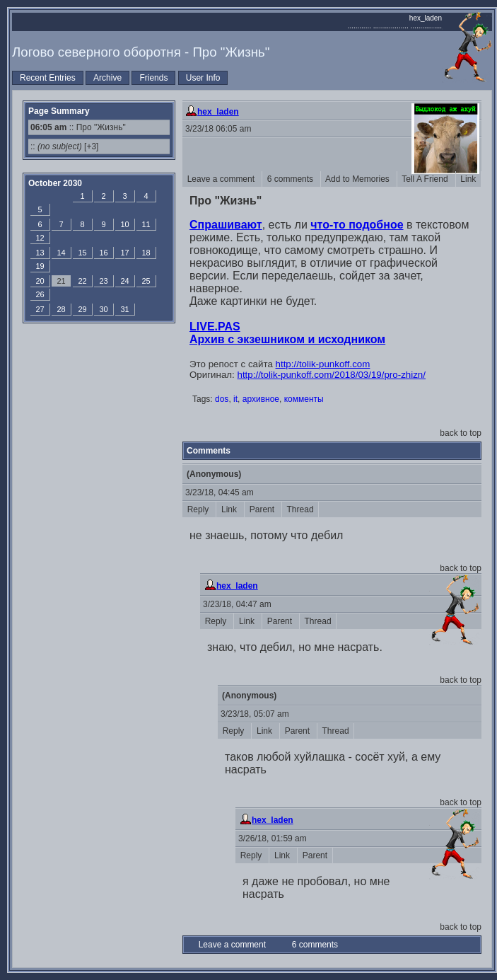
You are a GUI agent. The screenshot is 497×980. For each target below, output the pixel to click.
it (235, 399)
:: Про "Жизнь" (78, 127)
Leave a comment (222, 179)
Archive (107, 78)
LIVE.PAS (215, 327)
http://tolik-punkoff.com (323, 364)
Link (468, 179)
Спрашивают (226, 225)
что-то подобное (357, 225)
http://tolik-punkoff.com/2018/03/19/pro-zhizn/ (332, 375)
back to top (461, 433)
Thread (300, 509)
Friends (153, 78)
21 (61, 281)
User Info (203, 78)
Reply (199, 509)
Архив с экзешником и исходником (287, 339)
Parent (263, 509)
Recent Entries (48, 78)
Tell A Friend (426, 179)
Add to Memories (359, 179)
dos (222, 399)
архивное (261, 399)
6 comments (291, 179)
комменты (304, 399)
